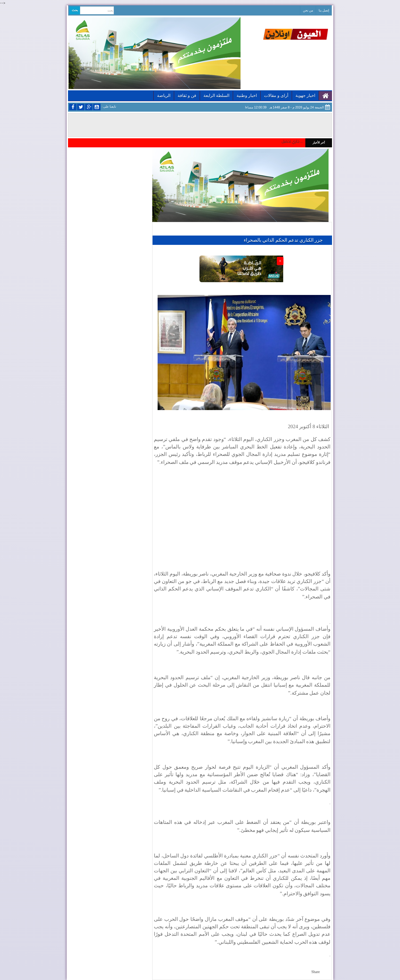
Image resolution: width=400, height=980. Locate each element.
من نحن (308, 10)
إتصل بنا (324, 10)
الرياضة (164, 96)
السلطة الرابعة (216, 96)
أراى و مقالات (276, 96)
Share (315, 972)
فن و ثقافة (187, 96)
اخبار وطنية (247, 96)
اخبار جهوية (305, 96)
